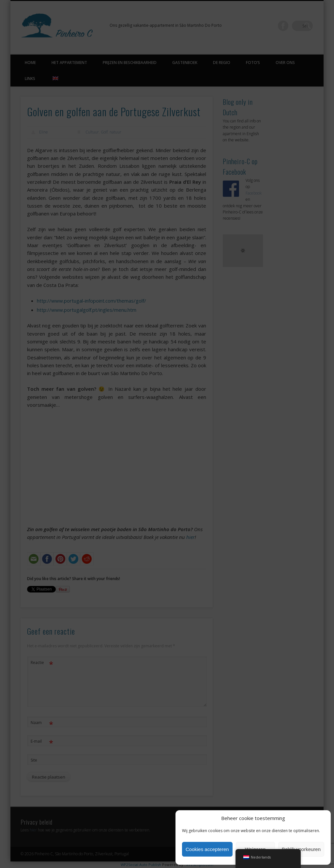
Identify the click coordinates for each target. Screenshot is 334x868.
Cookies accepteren (207, 849)
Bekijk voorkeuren (301, 849)
